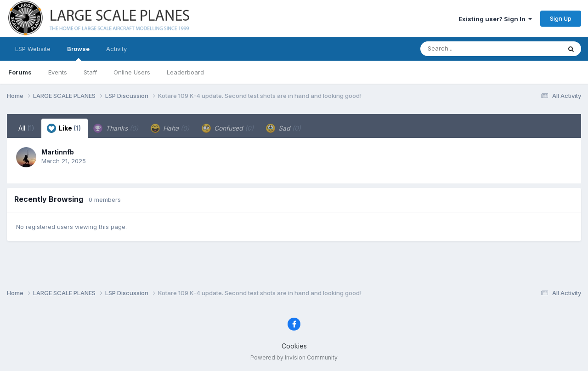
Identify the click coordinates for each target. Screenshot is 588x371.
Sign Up (561, 18)
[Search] (466, 49)
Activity (116, 49)
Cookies (294, 346)
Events (58, 72)
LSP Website (33, 49)
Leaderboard (185, 72)
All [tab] (26, 128)
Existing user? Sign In (495, 19)
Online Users (132, 72)
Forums (20, 72)
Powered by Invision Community (294, 357)
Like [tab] (64, 128)
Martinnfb (58, 152)
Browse (78, 53)
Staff (90, 72)
